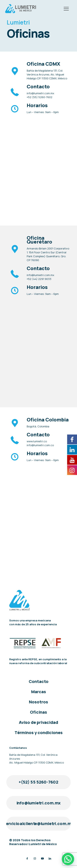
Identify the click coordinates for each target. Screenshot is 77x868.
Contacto (39, 681)
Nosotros (38, 702)
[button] (68, 859)
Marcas (39, 692)
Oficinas (38, 712)
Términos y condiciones (39, 733)
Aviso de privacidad (38, 722)
